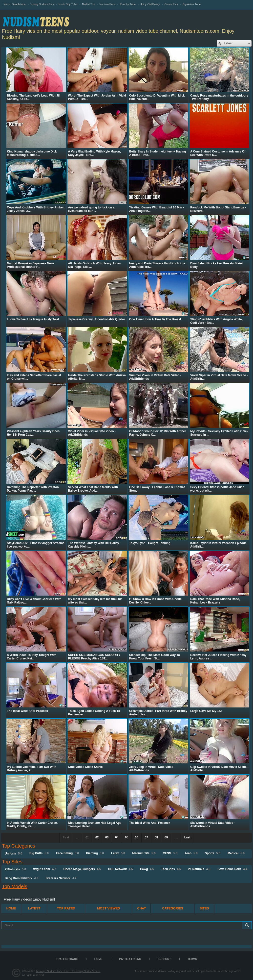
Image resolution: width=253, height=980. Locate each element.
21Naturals (15, 869)
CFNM (170, 853)
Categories (173, 908)
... (176, 837)
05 (127, 837)
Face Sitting (67, 853)
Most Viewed (108, 908)
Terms (192, 959)
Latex (118, 853)
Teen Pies (171, 869)
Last (187, 837)
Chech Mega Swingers (82, 869)
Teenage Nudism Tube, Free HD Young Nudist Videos (68, 971)
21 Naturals (199, 869)
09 (166, 837)
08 (156, 837)
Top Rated (66, 908)
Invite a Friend (130, 959)
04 (117, 837)
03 (107, 837)
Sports (213, 853)
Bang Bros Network (21, 878)
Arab (191, 853)
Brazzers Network (61, 878)
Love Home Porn (232, 869)
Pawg (147, 869)
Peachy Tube (128, 4)
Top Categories (19, 846)
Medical (236, 853)
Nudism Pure (107, 4)
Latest (34, 908)
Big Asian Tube (192, 4)
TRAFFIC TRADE (67, 959)
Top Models (15, 886)
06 (137, 837)
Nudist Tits (88, 4)
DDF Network (121, 869)
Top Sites (12, 862)
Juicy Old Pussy (150, 4)
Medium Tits (144, 853)
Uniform (13, 854)
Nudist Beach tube (15, 4)
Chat (141, 908)
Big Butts (39, 853)
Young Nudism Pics (42, 4)
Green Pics (171, 4)
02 (97, 837)
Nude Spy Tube (68, 4)
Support (164, 959)
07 (146, 837)
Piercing (95, 853)
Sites (204, 908)
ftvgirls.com (45, 869)
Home (11, 908)
